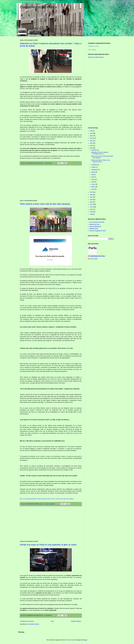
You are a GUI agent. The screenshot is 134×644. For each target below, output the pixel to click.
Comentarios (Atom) (33, 624)
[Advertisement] (51, 183)
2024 (91, 133)
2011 (91, 207)
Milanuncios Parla (94, 224)
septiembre (95, 170)
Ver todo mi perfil (93, 259)
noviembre (94, 165)
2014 (91, 200)
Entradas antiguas (76, 621)
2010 (91, 209)
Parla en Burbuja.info (95, 226)
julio (93, 175)
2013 (91, 202)
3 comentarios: (48, 163)
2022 (91, 138)
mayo (93, 179)
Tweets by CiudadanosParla (96, 57)
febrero (94, 187)
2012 (91, 204)
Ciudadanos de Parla (93, 46)
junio (93, 177)
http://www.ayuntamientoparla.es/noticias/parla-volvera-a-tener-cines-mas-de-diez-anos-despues (47, 499)
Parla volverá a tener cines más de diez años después (45, 204)
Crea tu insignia (92, 50)
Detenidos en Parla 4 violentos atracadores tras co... (100, 153)
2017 (91, 192)
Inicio (52, 621)
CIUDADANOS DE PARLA (38, 7)
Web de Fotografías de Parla (98, 231)
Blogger (85, 640)
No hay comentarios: (50, 504)
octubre (94, 167)
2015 (91, 197)
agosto (93, 172)
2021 (91, 141)
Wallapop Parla (94, 229)
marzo (93, 184)
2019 (91, 146)
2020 (91, 143)
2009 (91, 212)
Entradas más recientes (27, 621)
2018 (91, 148)
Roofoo (68, 640)
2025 (91, 131)
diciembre (94, 150)
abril (93, 182)
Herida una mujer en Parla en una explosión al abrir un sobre (48, 545)
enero (93, 189)
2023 (91, 136)
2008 (91, 214)
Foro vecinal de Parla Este (97, 222)
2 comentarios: (48, 615)
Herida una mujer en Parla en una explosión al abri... (100, 161)
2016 (91, 195)
